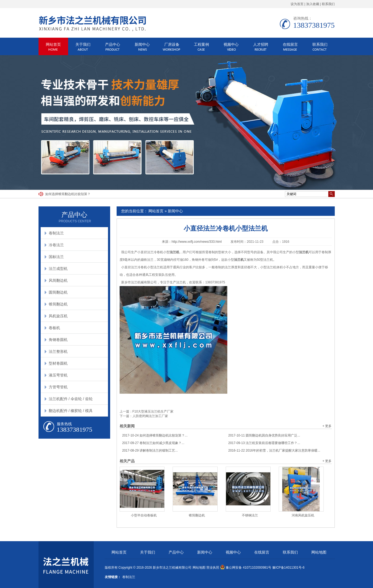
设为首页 (297, 4)
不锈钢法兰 (250, 515)
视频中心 (231, 44)
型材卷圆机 (58, 363)
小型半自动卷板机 (144, 515)
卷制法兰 (56, 233)
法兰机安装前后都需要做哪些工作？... (264, 443)
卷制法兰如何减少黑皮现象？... (153, 443)
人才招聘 (261, 44)
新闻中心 (142, 44)
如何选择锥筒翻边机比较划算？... (155, 435)
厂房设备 (172, 44)
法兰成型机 (58, 269)
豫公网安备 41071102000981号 (246, 568)
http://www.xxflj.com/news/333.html (197, 242)
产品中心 (113, 44)
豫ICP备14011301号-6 (288, 568)
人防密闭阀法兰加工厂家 (150, 416)
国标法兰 (56, 257)
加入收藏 (313, 4)
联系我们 (328, 4)
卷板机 (54, 328)
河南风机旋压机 (303, 515)
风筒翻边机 (58, 280)
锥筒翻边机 (197, 515)
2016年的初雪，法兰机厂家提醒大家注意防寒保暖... (274, 450)
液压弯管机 (58, 375)
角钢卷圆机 (58, 340)
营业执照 (213, 568)
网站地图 (319, 552)
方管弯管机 (58, 387)
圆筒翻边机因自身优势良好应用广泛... (264, 435)
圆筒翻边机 (58, 292)
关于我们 (83, 44)
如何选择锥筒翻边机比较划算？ (68, 194)
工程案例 (201, 44)
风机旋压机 (58, 316)
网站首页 (53, 44)
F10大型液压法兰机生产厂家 (153, 411)
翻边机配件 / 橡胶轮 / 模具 (71, 411)
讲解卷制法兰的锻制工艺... (150, 450)
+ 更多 (327, 426)
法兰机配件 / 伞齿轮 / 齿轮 (71, 399)
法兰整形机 (58, 351)
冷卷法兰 (56, 245)
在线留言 (290, 44)
